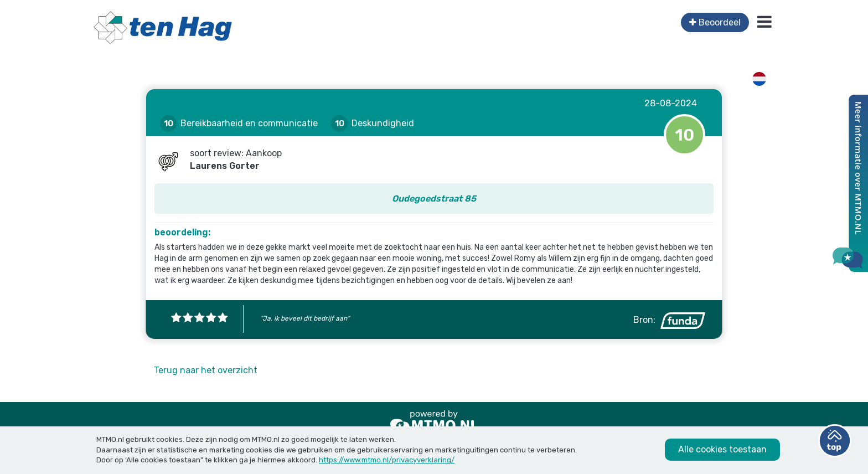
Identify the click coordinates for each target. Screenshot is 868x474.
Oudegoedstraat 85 (434, 199)
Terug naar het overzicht (206, 370)
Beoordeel (715, 22)
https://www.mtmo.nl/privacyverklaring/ (387, 460)
